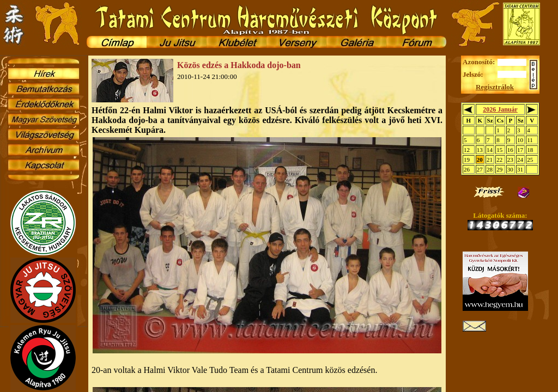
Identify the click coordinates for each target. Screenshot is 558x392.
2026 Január (500, 109)
